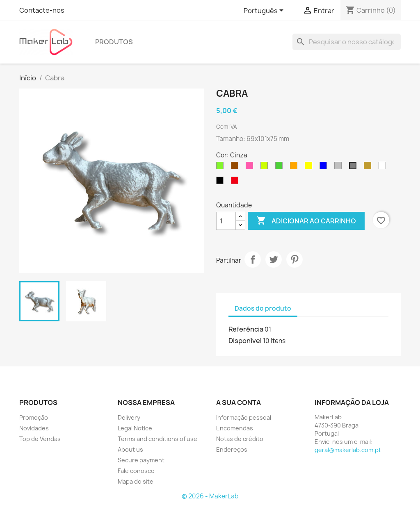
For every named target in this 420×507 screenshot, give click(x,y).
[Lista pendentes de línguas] (265, 11)
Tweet (274, 259)
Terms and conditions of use (157, 439)
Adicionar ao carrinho (306, 221)
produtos (114, 42)
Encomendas (235, 428)
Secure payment (141, 460)
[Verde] (281, 168)
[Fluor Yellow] (266, 168)
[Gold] (369, 168)
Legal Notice (135, 428)
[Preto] (221, 182)
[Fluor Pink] (251, 168)
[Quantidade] (226, 221)
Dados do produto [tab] (263, 308)
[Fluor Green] (221, 168)
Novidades (34, 428)
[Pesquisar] (347, 42)
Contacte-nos (42, 10)
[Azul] (325, 168)
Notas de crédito (240, 439)
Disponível (245, 341)
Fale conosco (136, 471)
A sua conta (239, 402)
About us (130, 449)
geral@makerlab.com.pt (348, 450)
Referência (246, 329)
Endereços (232, 449)
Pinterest (294, 259)
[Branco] (384, 168)
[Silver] (340, 168)
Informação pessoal (244, 417)
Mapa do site (136, 481)
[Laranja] (295, 168)
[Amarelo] (310, 168)
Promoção (34, 417)
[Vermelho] (236, 182)
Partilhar (253, 259)
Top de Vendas (40, 439)
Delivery (129, 417)
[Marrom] (236, 168)
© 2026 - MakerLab (210, 496)
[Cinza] (354, 168)
